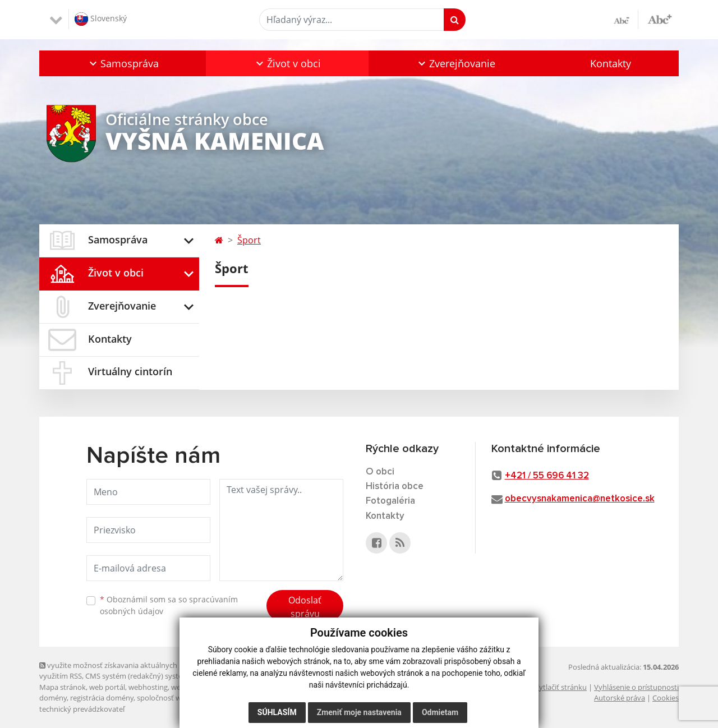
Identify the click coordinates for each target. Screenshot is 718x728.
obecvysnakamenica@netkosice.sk (580, 499)
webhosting (148, 687)
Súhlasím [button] (277, 712)
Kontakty (611, 63)
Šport (249, 240)
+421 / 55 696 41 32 (547, 476)
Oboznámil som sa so (169, 605)
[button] (123, 63)
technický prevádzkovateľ (82, 709)
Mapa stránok (63, 687)
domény (53, 698)
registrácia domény (102, 698)
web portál (107, 687)
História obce (395, 487)
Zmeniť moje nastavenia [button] (359, 712)
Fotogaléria (390, 501)
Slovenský (101, 19)
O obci (380, 472)
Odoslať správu (305, 607)
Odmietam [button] (440, 712)
